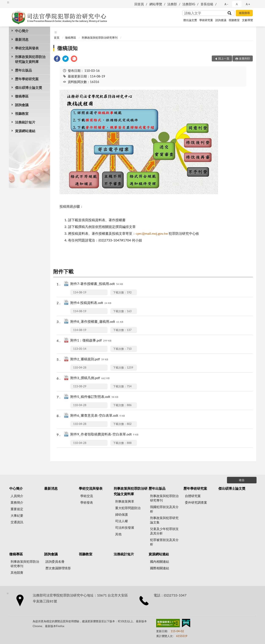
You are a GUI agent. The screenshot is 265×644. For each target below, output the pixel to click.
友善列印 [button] (245, 58)
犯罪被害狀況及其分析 (164, 542)
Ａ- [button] (226, 4)
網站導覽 (156, 4)
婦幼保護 (122, 514)
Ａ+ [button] (248, 4)
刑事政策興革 (125, 501)
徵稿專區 (22, 96)
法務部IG (189, 4)
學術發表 (87, 502)
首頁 (57, 38)
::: (8, 2)
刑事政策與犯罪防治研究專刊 (100, 38)
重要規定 (17, 509)
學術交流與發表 (27, 48)
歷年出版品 (23, 70)
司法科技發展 (125, 527)
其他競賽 (17, 572)
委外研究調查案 (196, 502)
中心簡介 (22, 31)
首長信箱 (207, 4)
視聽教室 (234, 20)
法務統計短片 (25, 122)
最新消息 (22, 39)
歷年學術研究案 (27, 79)
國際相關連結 (160, 568)
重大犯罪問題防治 (128, 508)
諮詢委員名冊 (55, 561)
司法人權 (122, 521)
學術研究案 (206, 20)
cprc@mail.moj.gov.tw (152, 233)
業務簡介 (17, 502)
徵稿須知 (67, 48)
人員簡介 (17, 496)
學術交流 (87, 496)
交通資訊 (17, 522)
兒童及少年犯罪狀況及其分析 (164, 531)
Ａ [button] (237, 4)
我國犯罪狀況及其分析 (164, 509)
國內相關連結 (160, 561)
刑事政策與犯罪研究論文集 (164, 520)
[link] (57, 59)
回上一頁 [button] (224, 58)
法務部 (172, 4)
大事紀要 (17, 515)
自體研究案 (193, 496)
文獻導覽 (247, 20)
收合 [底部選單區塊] (242, 480)
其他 (118, 534)
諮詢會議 (221, 20)
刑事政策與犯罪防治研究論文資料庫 (30, 59)
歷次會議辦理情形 (58, 568)
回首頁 (139, 4)
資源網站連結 (25, 131)
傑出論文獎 (190, 20)
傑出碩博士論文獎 (29, 87)
